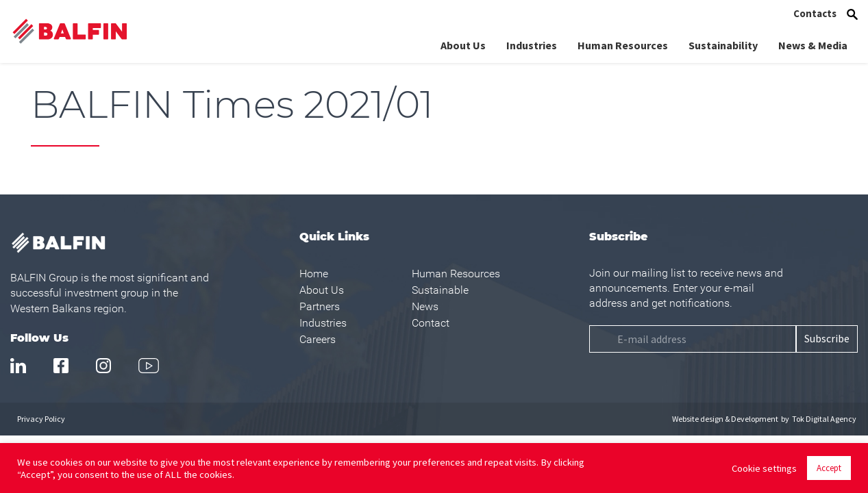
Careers (318, 339)
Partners (320, 306)
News (425, 306)
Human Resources (623, 45)
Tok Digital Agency (824, 419)
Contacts (815, 13)
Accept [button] (829, 468)
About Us (463, 45)
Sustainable (440, 290)
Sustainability (723, 45)
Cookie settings (764, 468)
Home (314, 274)
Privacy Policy (41, 419)
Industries (532, 45)
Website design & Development (725, 419)
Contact (431, 323)
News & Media (813, 45)
